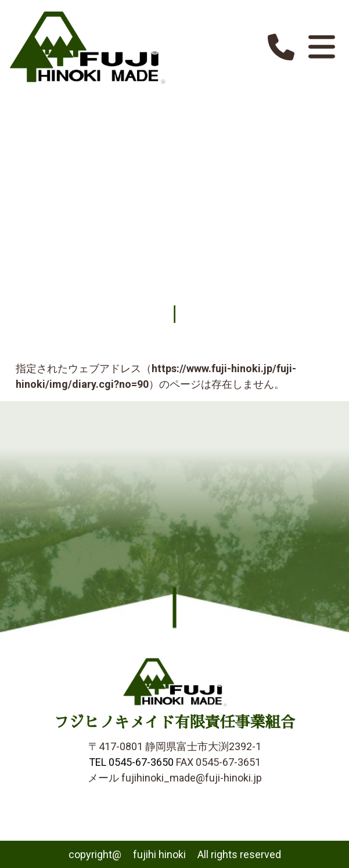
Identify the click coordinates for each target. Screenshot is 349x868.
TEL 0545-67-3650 (131, 762)
